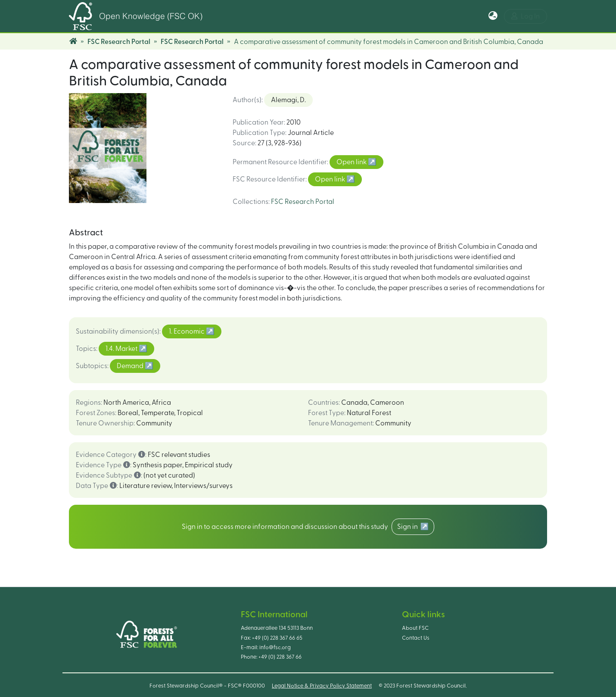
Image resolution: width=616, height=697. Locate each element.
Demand (131, 366)
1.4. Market (122, 349)
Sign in (409, 527)
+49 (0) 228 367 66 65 (277, 638)
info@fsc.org (275, 647)
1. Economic (187, 331)
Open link (352, 162)
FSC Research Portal (119, 42)
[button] (493, 16)
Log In (526, 16)
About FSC (415, 628)
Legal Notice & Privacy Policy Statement (322, 686)
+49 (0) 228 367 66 (280, 657)
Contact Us (416, 638)
